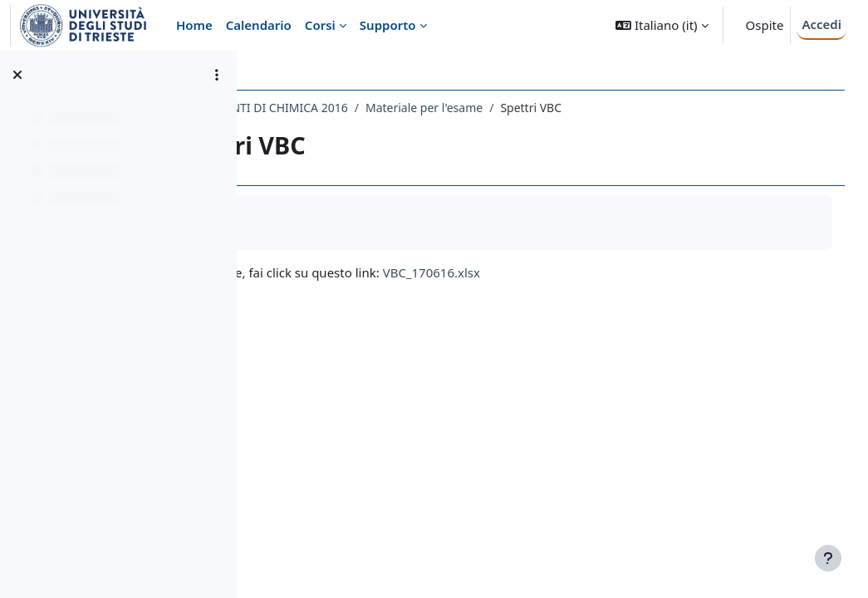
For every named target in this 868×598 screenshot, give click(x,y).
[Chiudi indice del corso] (17, 75)
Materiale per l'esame (572, 108)
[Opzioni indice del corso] (217, 75)
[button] (662, 25)
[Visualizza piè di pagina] (828, 558)
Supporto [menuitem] (388, 25)
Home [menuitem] (194, 25)
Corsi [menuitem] (320, 25)
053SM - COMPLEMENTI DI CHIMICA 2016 (383, 108)
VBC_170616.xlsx (579, 272)
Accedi (821, 24)
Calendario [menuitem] (259, 25)
